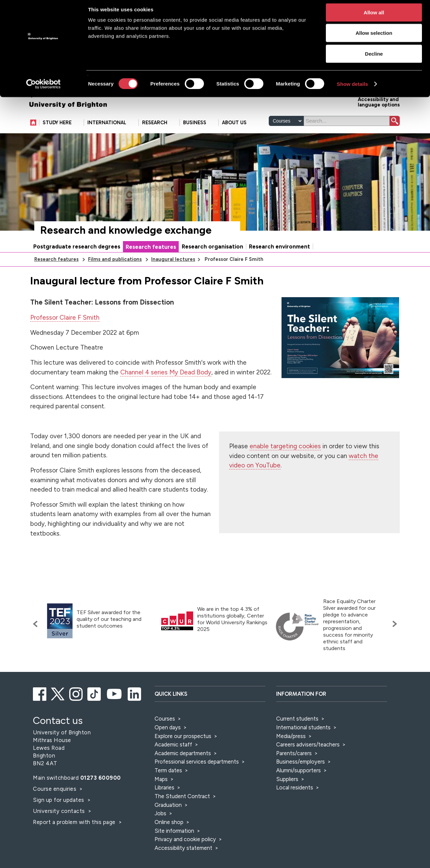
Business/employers (300, 782)
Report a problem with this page (75, 843)
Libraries (164, 808)
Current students (297, 739)
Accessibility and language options (379, 122)
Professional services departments (197, 782)
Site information (174, 852)
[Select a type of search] (286, 142)
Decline (374, 58)
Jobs (160, 834)
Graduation (168, 826)
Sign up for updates (59, 821)
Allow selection (374, 38)
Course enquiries (55, 810)
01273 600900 (101, 798)
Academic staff (173, 765)
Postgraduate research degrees (77, 267)
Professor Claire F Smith (65, 338)
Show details (353, 88)
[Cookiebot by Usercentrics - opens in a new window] (44, 89)
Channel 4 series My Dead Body (166, 393)
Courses (165, 739)
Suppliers (287, 800)
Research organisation (212, 267)
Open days (168, 748)
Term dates (168, 791)
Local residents (295, 808)
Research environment (279, 267)
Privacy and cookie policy (185, 860)
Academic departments (183, 774)
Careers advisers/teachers (308, 765)
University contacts (59, 832)
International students (303, 748)
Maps (161, 800)
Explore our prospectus (183, 757)
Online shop (169, 843)
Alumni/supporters (298, 791)
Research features (151, 268)
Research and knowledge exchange (126, 251)
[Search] (347, 142)
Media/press (291, 757)
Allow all (374, 17)
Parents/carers (294, 774)
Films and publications (115, 280)
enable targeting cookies (285, 467)
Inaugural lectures (173, 280)
